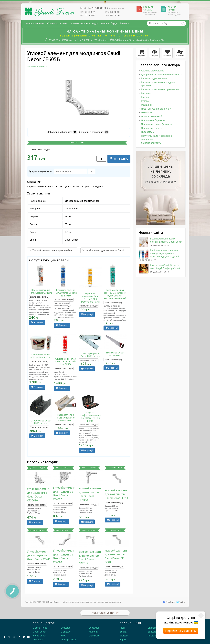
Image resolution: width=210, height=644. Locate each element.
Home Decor (39, 636)
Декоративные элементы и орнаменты (162, 75)
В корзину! (37, 323)
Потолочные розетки (152, 128)
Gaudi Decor (39, 632)
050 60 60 (112, 12)
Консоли (146, 97)
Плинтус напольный (152, 116)
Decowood (94, 628)
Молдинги (146, 105)
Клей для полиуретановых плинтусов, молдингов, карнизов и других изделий (164, 253)
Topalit (123, 640)
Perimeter (38, 640)
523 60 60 (112, 15)
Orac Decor (94, 636)
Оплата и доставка (57, 23)
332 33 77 (88, 12)
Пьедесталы (148, 132)
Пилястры (146, 113)
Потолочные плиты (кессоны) (157, 124)
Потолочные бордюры (153, 120)
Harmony (93, 632)
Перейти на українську (181, 631)
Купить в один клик (41, 171)
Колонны (146, 93)
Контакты (125, 23)
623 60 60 (88, 15)
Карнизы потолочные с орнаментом (160, 89)
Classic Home (40, 628)
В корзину (119, 159)
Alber (122, 628)
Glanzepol (66, 632)
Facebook (169, 602)
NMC (63, 636)
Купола (145, 101)
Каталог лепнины (35, 23)
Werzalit (124, 636)
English (110, 613)
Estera (123, 632)
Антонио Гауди (109, 23)
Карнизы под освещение (154, 78)
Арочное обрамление (152, 71)
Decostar (65, 628)
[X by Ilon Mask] (9, 637)
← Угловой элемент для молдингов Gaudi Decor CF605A (53, 250)
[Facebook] (5, 637)
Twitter (181, 602)
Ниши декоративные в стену (156, 109)
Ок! (91, 171)
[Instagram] (14, 637)
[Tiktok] (19, 637)
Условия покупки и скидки (84, 23)
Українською (98, 613)
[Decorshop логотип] (13, 627)
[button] (127, 74)
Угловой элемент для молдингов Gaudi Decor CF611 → (106, 250)
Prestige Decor (68, 640)
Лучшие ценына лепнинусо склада (161, 174)
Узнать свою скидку (40, 149)
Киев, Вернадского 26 (102, 8)
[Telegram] (24, 637)
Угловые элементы (151, 143)
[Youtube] (28, 637)
